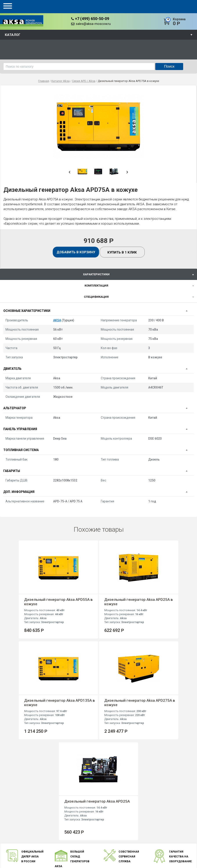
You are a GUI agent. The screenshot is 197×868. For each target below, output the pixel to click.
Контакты (70, 847)
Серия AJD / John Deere (110, 851)
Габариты (12, 471)
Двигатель (12, 369)
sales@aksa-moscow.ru (93, 24)
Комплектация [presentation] (96, 286)
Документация (73, 842)
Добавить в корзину (76, 252)
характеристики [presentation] (96, 274)
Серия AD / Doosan (107, 822)
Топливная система (21, 450)
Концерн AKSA (73, 822)
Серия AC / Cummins (108, 827)
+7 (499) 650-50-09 (92, 19)
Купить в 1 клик (122, 252)
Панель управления (20, 429)
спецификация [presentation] (96, 297)
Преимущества (73, 827)
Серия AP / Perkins (107, 832)
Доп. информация (19, 492)
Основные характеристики (27, 311)
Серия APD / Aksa (106, 847)
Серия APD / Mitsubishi (110, 842)
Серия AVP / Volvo (106, 837)
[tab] (98, 274)
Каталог (13, 35)
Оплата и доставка (76, 837)
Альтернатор (15, 408)
